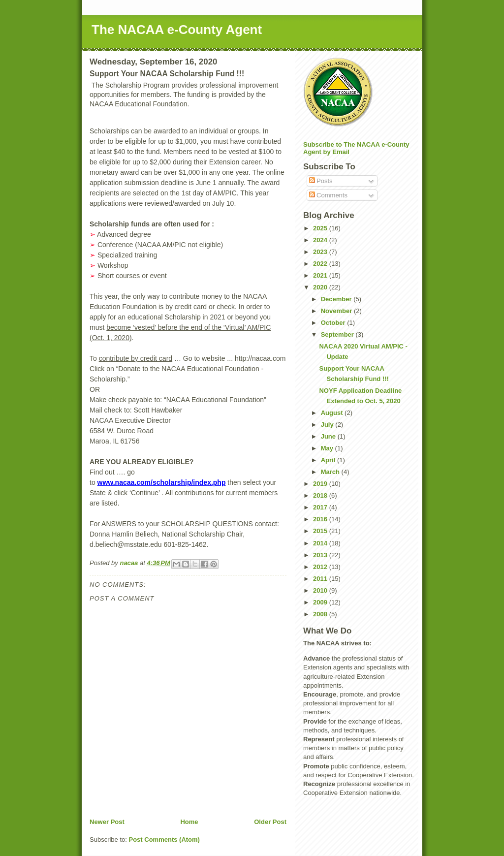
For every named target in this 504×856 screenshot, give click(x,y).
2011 (321, 579)
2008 (321, 614)
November (337, 311)
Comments (328, 195)
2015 (321, 531)
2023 (321, 252)
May (328, 448)
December (337, 299)
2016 (321, 519)
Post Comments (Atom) (164, 840)
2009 (321, 602)
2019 (321, 484)
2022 (321, 264)
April (329, 460)
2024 (321, 240)
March (331, 472)
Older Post (270, 822)
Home (189, 822)
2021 (321, 275)
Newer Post (107, 822)
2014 (321, 543)
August (333, 413)
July (328, 425)
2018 (321, 495)
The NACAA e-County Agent (177, 30)
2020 (321, 287)
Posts (321, 181)
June (329, 436)
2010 (321, 590)
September (338, 334)
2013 (321, 555)
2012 (321, 567)
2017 (321, 507)
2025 (321, 228)
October (334, 323)
